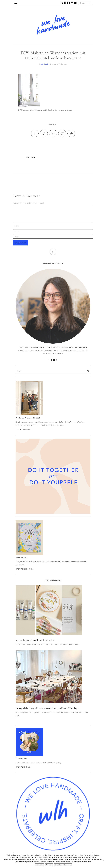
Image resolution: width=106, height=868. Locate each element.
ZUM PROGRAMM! (23, 429)
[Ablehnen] (103, 860)
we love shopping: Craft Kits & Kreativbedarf (35, 640)
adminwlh (45, 64)
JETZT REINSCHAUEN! (25, 569)
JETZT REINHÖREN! (24, 767)
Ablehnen (49, 865)
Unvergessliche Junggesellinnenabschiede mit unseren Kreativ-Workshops (47, 708)
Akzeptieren (39, 865)
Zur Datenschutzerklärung (63, 865)
